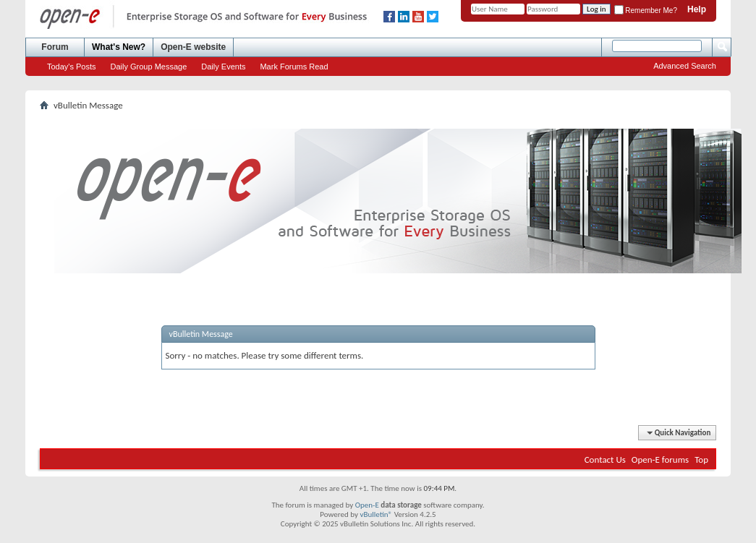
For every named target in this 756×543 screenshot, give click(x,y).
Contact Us (605, 459)
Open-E (367, 505)
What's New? (119, 47)
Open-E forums (660, 459)
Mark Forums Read (294, 67)
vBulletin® (376, 514)
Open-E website (193, 47)
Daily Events (223, 67)
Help (697, 9)
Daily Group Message (149, 67)
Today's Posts (72, 67)
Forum (55, 47)
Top (701, 459)
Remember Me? (646, 10)
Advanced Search (685, 66)
